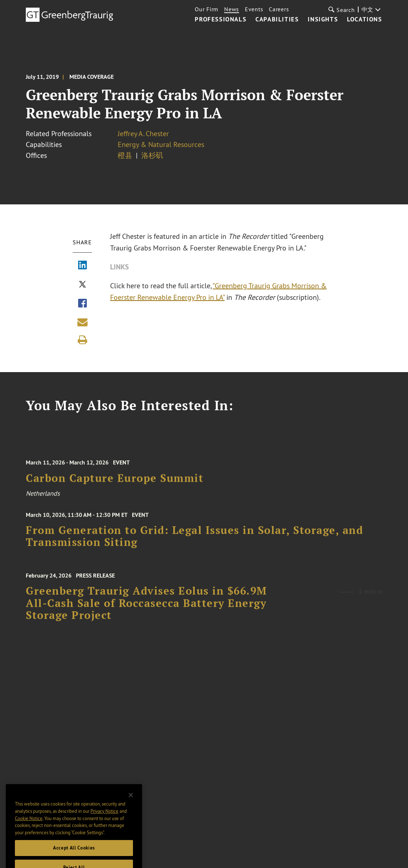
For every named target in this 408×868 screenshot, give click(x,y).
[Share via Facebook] (82, 304)
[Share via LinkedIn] (82, 266)
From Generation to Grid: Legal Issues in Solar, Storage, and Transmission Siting (194, 542)
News (232, 9)
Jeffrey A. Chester (143, 133)
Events (254, 9)
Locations (364, 20)
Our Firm (207, 9)
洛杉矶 (152, 155)
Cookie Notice (29, 832)
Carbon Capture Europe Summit (115, 485)
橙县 (125, 155)
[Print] (82, 340)
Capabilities (277, 20)
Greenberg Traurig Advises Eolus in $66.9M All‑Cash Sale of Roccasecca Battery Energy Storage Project (146, 612)
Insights (323, 20)
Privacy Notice (104, 826)
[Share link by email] (82, 322)
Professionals (221, 20)
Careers (279, 9)
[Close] (131, 810)
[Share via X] (82, 285)
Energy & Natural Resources (161, 144)
